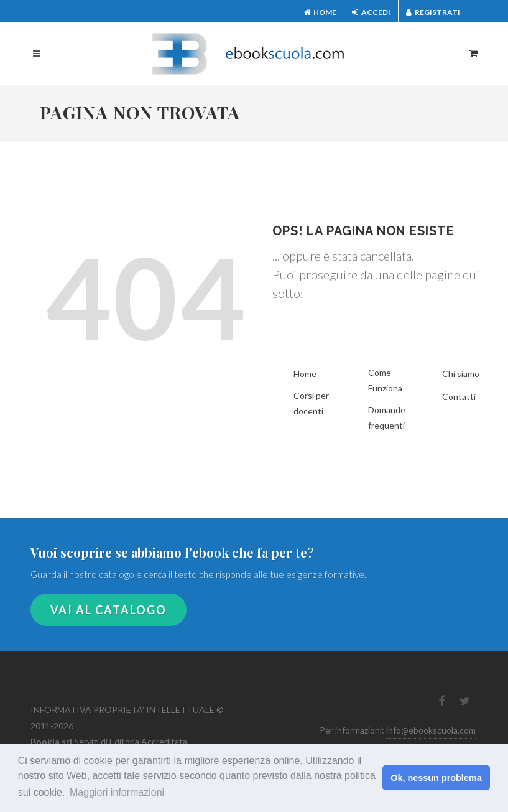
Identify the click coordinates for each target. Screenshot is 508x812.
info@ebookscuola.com (431, 730)
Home (320, 12)
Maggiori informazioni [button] (117, 792)
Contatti (459, 397)
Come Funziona (385, 380)
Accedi (371, 12)
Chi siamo (461, 374)
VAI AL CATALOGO (109, 610)
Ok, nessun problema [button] (436, 778)
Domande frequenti (387, 418)
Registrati (433, 12)
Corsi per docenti (311, 403)
